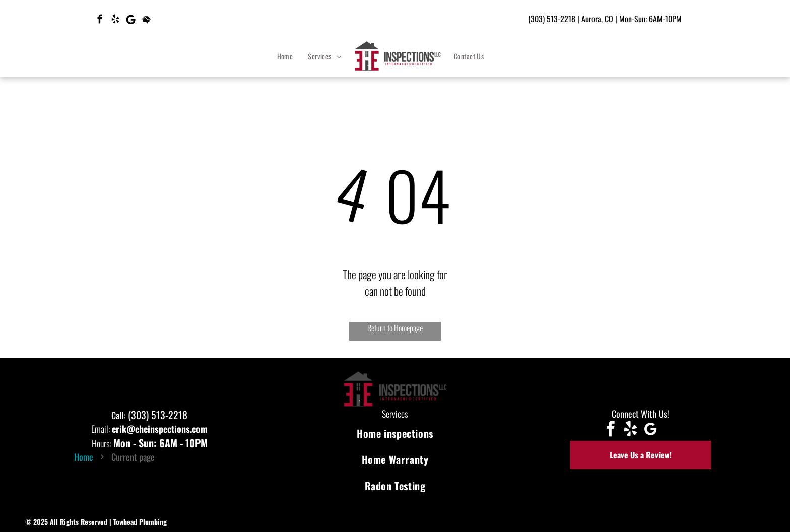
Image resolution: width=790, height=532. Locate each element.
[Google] (131, 21)
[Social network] (146, 21)
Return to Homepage (395, 328)
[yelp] (115, 21)
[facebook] (100, 21)
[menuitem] (285, 56)
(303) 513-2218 (552, 19)
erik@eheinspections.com (160, 429)
